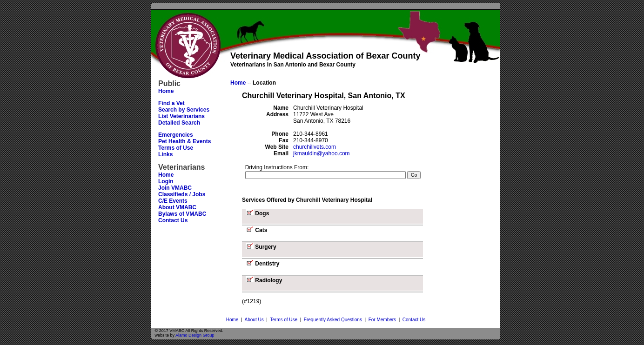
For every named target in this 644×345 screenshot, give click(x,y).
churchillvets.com (315, 147)
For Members (382, 320)
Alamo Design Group (195, 335)
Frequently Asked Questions (333, 320)
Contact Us (414, 320)
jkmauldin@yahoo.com (322, 153)
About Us (254, 320)
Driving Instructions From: (277, 167)
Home (232, 320)
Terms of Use (284, 320)
